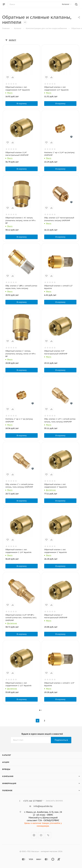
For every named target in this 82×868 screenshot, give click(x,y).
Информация (9, 783)
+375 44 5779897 (33, 801)
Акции (6, 762)
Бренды (6, 769)
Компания (8, 776)
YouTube (41, 835)
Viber (48, 835)
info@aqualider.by (43, 806)
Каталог (7, 755)
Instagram (34, 835)
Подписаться (61, 740)
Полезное (7, 790)
